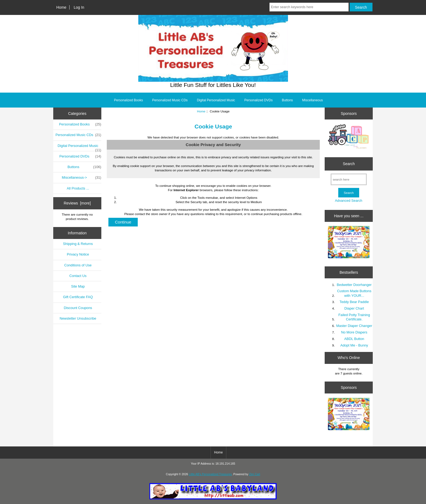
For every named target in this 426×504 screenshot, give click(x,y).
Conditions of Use (78, 265)
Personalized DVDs (258, 100)
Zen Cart (255, 474)
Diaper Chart (354, 308)
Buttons (287, 100)
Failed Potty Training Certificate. (354, 317)
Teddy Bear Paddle (354, 302)
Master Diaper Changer (354, 326)
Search (349, 164)
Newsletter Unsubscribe (78, 318)
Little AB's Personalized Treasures (210, 474)
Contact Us (78, 276)
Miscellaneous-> (81, 178)
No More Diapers (354, 332)
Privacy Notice (78, 254)
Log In (79, 7)
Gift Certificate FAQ (78, 297)
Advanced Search (349, 201)
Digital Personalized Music (216, 100)
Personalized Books (129, 100)
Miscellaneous (312, 100)
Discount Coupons (78, 308)
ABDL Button (354, 339)
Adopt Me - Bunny (354, 345)
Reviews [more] (77, 203)
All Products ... (78, 188)
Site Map (78, 286)
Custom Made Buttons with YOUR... (354, 293)
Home (61, 7)
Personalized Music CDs (170, 100)
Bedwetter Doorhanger (354, 285)
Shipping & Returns (78, 244)
